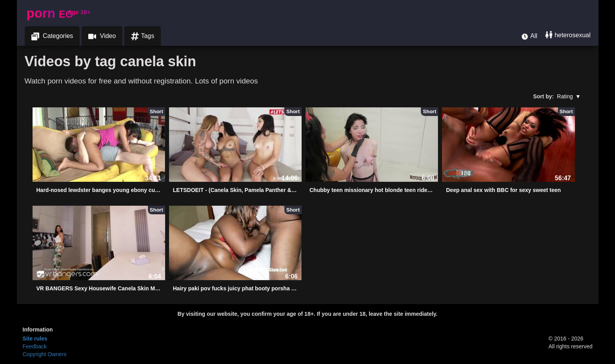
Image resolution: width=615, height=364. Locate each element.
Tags (143, 36)
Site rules (35, 339)
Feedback (35, 346)
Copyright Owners (45, 354)
